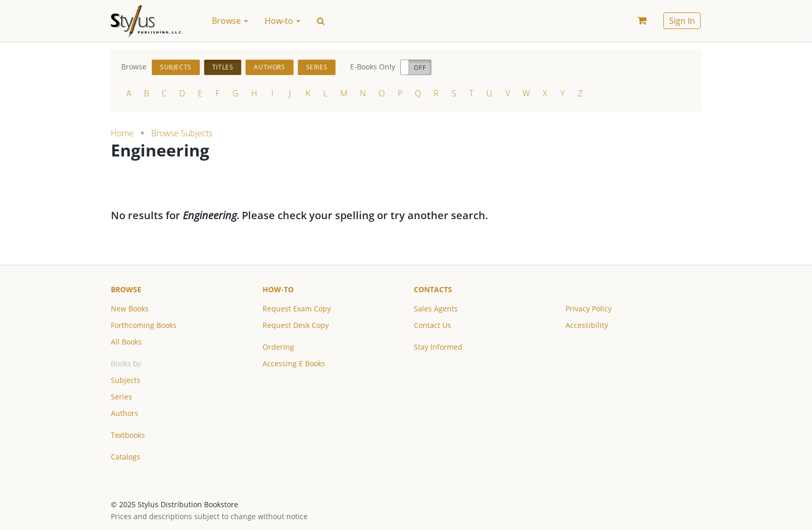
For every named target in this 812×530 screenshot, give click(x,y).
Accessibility (587, 325)
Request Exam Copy (297, 309)
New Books (130, 309)
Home (122, 133)
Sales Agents (436, 309)
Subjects (176, 67)
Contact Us (432, 325)
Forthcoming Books (144, 325)
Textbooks (128, 435)
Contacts (433, 289)
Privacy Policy (589, 309)
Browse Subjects (182, 133)
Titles (223, 67)
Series (317, 67)
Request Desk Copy (296, 325)
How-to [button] (282, 21)
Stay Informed (438, 347)
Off (420, 68)
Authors (269, 67)
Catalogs (126, 457)
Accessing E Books (294, 363)
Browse (126, 289)
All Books (126, 342)
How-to (278, 289)
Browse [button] (230, 21)
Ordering (278, 347)
